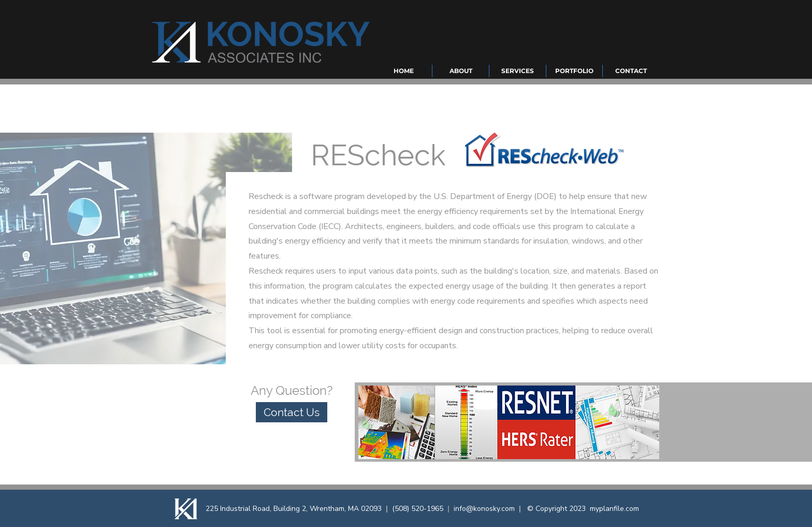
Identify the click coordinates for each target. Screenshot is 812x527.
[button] (461, 71)
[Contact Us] (292, 412)
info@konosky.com (484, 509)
